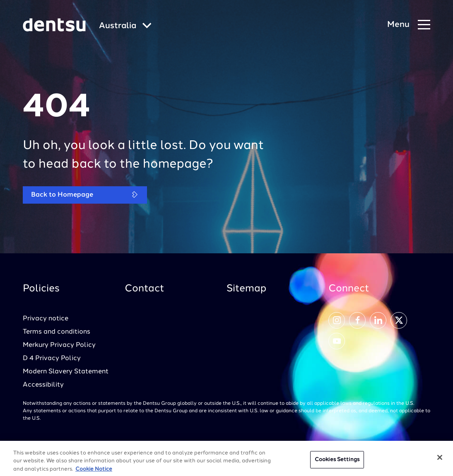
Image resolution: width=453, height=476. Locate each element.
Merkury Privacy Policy (59, 345)
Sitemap (246, 289)
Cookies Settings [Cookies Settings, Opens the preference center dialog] (337, 462)
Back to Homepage (85, 195)
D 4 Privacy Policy (52, 358)
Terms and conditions (57, 332)
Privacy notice (46, 319)
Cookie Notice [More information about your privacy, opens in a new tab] (94, 471)
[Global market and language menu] (125, 26)
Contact (145, 289)
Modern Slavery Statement (66, 372)
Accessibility (43, 385)
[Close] (440, 459)
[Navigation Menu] (409, 25)
